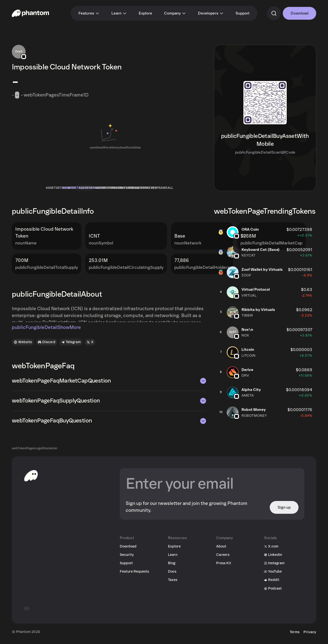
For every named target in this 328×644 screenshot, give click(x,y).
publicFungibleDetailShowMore (46, 331)
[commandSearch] (274, 13)
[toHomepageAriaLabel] (31, 479)
